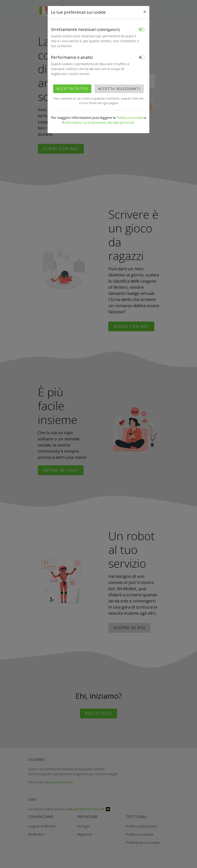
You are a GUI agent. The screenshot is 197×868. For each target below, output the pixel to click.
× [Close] (145, 12)
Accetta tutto (72, 89)
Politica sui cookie (130, 118)
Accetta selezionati (119, 89)
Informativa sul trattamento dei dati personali (99, 123)
